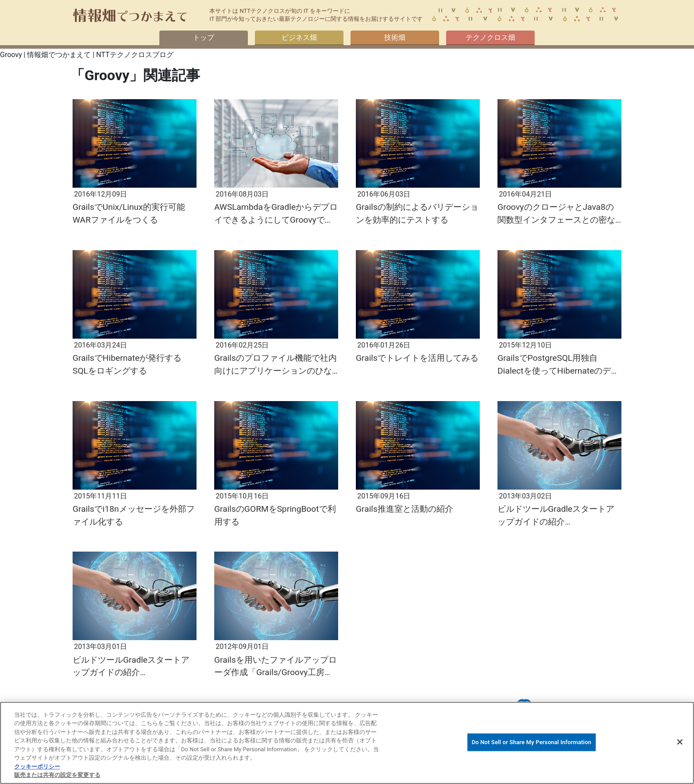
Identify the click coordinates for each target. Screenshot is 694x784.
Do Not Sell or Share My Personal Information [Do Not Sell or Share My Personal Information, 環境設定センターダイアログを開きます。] (532, 742)
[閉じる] (680, 742)
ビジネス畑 (299, 37)
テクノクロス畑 (490, 37)
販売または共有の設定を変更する (57, 775)
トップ (204, 37)
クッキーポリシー (37, 767)
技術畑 (395, 37)
